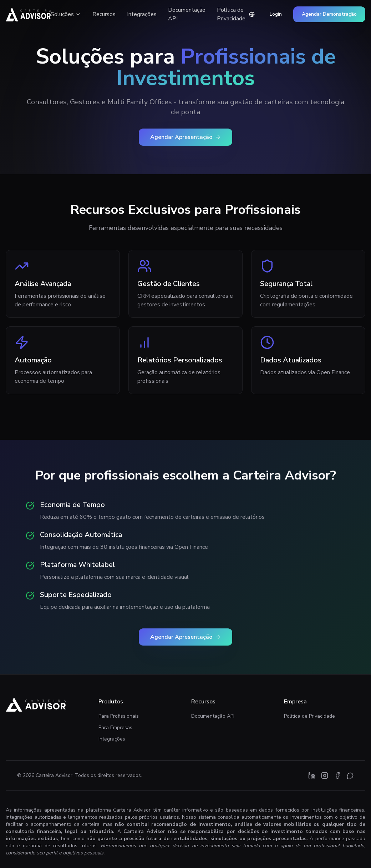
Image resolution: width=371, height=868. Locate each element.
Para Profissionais (119, 716)
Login (276, 14)
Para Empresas (115, 727)
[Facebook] (337, 776)
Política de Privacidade (231, 14)
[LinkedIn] (312, 776)
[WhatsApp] (350, 776)
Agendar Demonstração (329, 14)
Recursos (104, 14)
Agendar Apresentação (185, 137)
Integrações (142, 14)
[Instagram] (325, 776)
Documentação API (187, 14)
